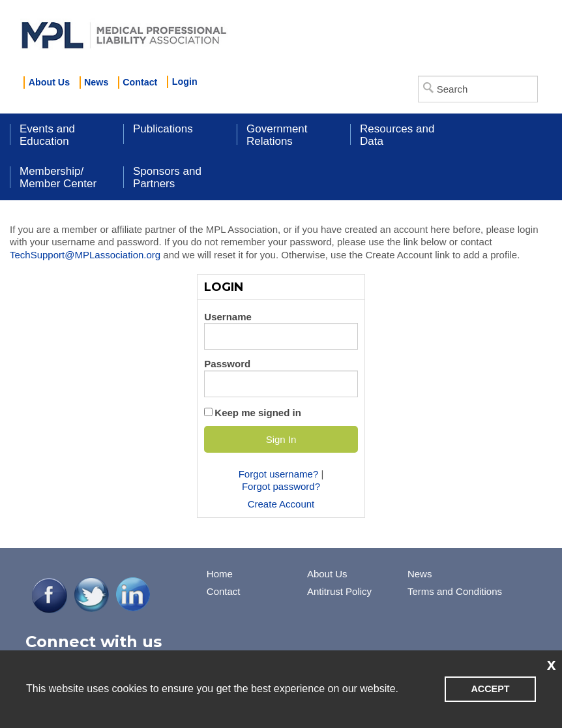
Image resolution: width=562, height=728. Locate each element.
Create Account (281, 504)
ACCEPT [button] (490, 689)
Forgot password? (281, 486)
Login (185, 82)
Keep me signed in (258, 413)
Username (228, 317)
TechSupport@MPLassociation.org (85, 255)
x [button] (552, 664)
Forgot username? (279, 474)
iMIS (124, 33)
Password (227, 364)
